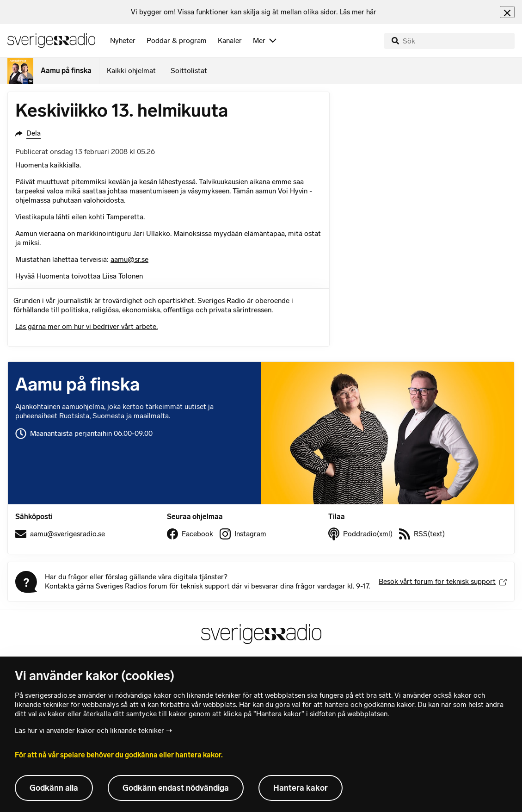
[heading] (254, 12)
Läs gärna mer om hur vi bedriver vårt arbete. (86, 326)
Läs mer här (358, 12)
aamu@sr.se (129, 259)
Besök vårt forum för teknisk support (443, 581)
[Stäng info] (507, 12)
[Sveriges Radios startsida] (51, 41)
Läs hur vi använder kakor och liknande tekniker (89, 730)
